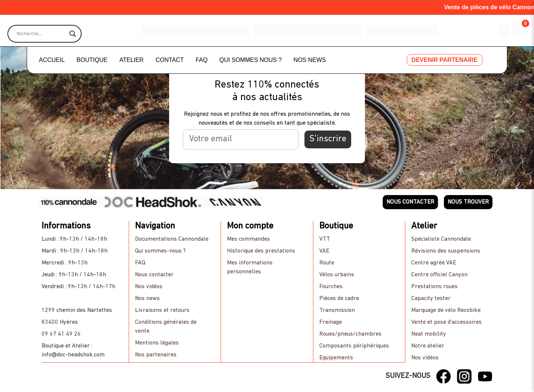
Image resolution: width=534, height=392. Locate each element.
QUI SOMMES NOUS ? (251, 60)
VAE (324, 251)
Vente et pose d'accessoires (447, 322)
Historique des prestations (261, 251)
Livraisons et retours (162, 310)
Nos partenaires (156, 355)
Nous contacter (154, 275)
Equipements (336, 358)
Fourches (331, 287)
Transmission (337, 310)
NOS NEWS (310, 60)
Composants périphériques (354, 346)
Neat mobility (429, 334)
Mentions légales (157, 343)
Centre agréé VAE (434, 263)
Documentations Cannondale (172, 239)
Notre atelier (428, 346)
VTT (325, 239)
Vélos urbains (337, 275)
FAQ (202, 60)
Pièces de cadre (339, 299)
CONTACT (169, 60)
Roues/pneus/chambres (350, 334)
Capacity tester (431, 299)
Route (327, 263)
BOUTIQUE (92, 60)
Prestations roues (435, 287)
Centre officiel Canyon (440, 275)
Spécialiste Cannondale (441, 239)
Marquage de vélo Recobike (446, 310)
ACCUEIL (52, 60)
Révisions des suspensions (446, 251)
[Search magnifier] (73, 34)
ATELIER (132, 60)
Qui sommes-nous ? (160, 251)
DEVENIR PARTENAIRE (445, 60)
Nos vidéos (149, 287)
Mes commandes (248, 239)
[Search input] (41, 34)
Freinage (331, 322)
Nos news (147, 299)
